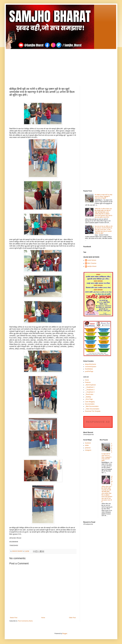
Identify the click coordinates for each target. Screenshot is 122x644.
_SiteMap (88, 397)
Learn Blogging (90, 402)
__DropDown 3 (90, 392)
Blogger (65, 634)
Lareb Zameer (92, 260)
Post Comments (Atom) (25, 621)
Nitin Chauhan (92, 263)
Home (43, 618)
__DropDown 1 (90, 387)
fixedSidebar (89, 369)
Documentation (90, 404)
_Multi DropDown (90, 385)
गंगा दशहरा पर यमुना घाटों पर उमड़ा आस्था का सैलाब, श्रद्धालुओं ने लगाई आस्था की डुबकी (103, 196)
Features (88, 382)
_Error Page (89, 399)
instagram (88, 450)
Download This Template (93, 411)
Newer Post (14, 618)
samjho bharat (92, 266)
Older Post (72, 618)
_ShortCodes (89, 394)
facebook (88, 443)
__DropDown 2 (90, 390)
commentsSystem (91, 367)
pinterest (88, 448)
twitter (87, 445)
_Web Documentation (92, 406)
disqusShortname (91, 364)
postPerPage (89, 371)
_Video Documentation (92, 409)
